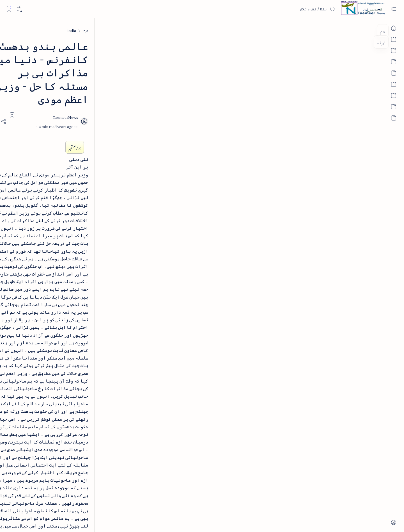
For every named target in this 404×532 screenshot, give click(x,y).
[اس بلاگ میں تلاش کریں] (293, 9)
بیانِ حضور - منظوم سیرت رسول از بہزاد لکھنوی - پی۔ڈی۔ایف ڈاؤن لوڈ (75, 232)
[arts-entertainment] (97, 333)
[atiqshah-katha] (56, 333)
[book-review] (81, 133)
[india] (330, 30)
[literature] (85, 90)
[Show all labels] (103, 387)
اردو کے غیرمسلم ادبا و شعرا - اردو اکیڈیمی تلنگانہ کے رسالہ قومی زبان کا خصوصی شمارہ (73, 192)
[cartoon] (97, 369)
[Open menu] (393, 9)
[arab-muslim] (97, 315)
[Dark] (19, 9)
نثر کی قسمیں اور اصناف (89, 103)
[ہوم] (343, 30)
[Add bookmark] (152, 75)
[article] (56, 315)
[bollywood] (97, 351)
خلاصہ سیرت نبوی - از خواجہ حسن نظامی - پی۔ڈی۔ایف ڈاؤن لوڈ (74, 152)
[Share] (137, 81)
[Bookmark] (9, 9)
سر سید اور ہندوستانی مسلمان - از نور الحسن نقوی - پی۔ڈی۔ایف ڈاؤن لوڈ (73, 272)
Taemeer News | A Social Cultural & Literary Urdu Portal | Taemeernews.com (290, 520)
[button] (45, 43)
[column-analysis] (56, 369)
